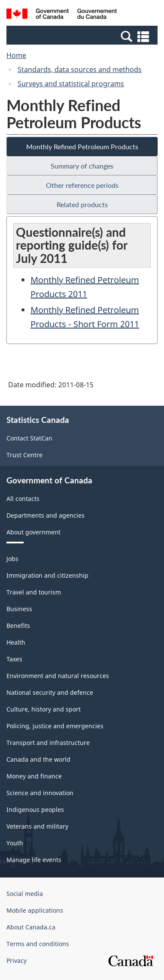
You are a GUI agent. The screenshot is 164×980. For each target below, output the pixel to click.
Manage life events (34, 860)
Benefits (18, 626)
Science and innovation (40, 793)
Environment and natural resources (58, 676)
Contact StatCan (29, 438)
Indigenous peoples (35, 810)
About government (33, 532)
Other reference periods (82, 185)
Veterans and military (37, 826)
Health (16, 642)
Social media (25, 894)
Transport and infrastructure (48, 743)
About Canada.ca (31, 927)
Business (19, 609)
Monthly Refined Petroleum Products (82, 146)
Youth (15, 843)
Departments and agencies (46, 515)
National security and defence (50, 692)
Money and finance (34, 776)
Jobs (12, 559)
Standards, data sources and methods (80, 69)
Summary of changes (82, 166)
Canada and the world (38, 759)
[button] (83, 36)
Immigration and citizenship (47, 575)
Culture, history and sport (44, 709)
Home (16, 55)
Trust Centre (24, 455)
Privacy (17, 960)
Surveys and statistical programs (71, 84)
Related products (82, 204)
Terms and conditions (38, 944)
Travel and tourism (34, 592)
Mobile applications (35, 910)
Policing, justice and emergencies (55, 726)
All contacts (23, 499)
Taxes (14, 659)
